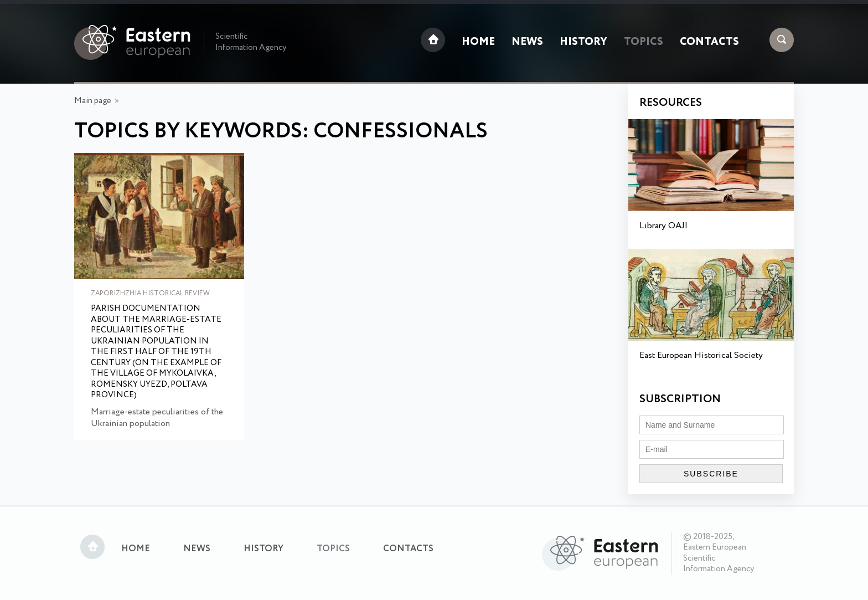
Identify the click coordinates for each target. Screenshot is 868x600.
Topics (644, 42)
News (527, 42)
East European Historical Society (701, 355)
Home (478, 42)
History (583, 42)
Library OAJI (663, 226)
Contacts (709, 42)
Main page (93, 101)
